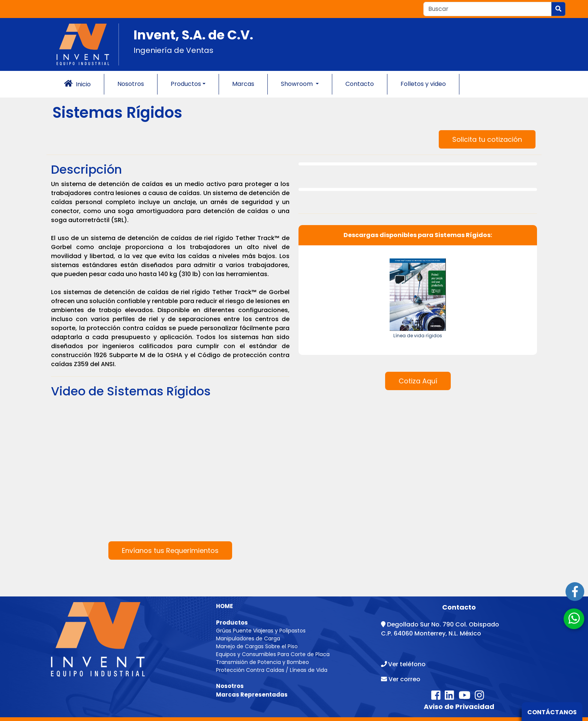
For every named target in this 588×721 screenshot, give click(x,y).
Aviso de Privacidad (459, 707)
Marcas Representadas (252, 695)
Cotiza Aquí (418, 381)
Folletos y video (423, 84)
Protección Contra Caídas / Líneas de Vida (272, 670)
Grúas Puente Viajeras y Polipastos (261, 631)
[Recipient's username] (487, 9)
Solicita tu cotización (487, 139)
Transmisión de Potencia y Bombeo (262, 662)
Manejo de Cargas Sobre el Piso (257, 646)
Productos (232, 623)
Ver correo (404, 679)
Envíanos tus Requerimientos (170, 551)
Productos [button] (186, 84)
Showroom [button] (298, 84)
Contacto (360, 84)
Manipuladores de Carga (248, 638)
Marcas (243, 84)
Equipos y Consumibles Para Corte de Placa (273, 654)
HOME (224, 606)
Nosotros (131, 84)
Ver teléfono (407, 664)
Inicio (77, 84)
